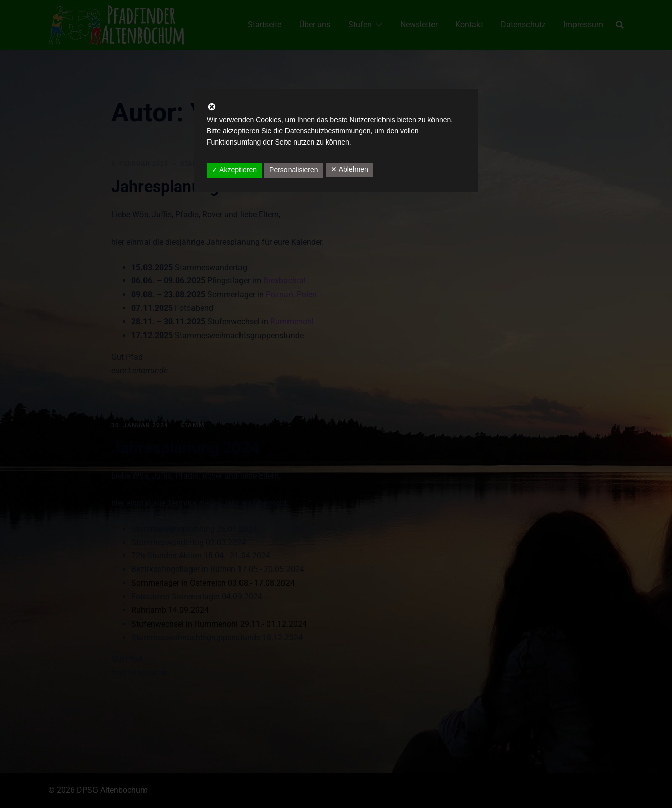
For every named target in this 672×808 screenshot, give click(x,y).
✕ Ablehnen (350, 169)
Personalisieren (294, 170)
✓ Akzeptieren (234, 170)
